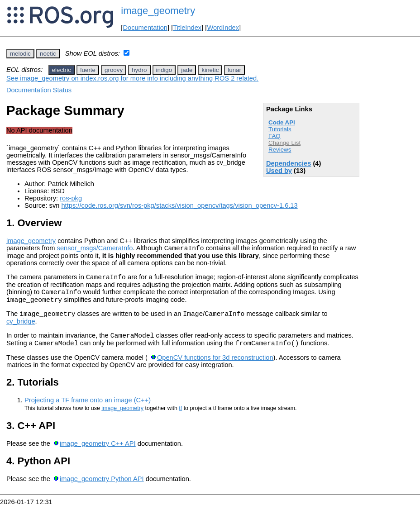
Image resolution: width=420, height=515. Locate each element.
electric (62, 70)
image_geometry (158, 11)
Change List (284, 143)
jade (187, 70)
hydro (139, 70)
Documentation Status (39, 90)
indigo (164, 70)
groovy (114, 70)
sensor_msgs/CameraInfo (95, 249)
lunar (234, 70)
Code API (282, 122)
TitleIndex (187, 28)
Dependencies (289, 163)
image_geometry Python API (102, 488)
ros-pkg (71, 198)
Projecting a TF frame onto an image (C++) (88, 410)
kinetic (210, 70)
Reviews (280, 150)
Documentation (145, 28)
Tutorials (280, 129)
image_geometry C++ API (98, 453)
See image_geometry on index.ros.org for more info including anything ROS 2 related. (132, 78)
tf (180, 418)
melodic (20, 54)
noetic (48, 54)
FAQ (274, 136)
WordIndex (223, 28)
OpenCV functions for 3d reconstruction (215, 367)
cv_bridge (21, 328)
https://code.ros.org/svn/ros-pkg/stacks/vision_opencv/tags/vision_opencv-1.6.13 (179, 205)
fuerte (88, 70)
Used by (279, 171)
